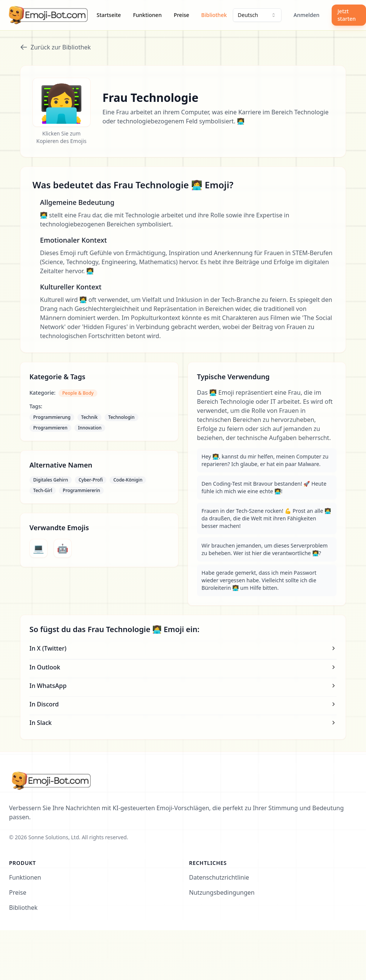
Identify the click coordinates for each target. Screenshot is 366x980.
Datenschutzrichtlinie (219, 877)
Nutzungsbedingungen (222, 892)
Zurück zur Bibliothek (55, 47)
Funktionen (147, 15)
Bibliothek (214, 15)
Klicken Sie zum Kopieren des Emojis (61, 137)
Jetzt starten (347, 15)
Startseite (109, 15)
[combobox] (257, 15)
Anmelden (307, 15)
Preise (181, 15)
